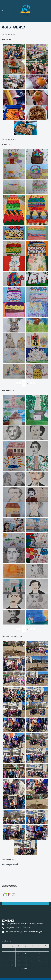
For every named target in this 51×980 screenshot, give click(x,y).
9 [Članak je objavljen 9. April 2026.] (26, 953)
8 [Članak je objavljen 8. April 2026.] (19, 953)
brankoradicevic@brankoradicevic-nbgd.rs (25, 932)
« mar (24, 968)
